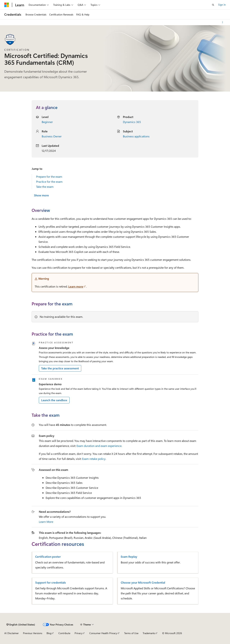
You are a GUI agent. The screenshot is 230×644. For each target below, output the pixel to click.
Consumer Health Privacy (103, 633)
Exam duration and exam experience (99, 446)
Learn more (76, 286)
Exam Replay (129, 557)
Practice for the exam (49, 182)
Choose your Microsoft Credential (143, 582)
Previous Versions (33, 633)
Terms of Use (131, 633)
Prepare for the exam (49, 177)
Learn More (46, 522)
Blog (49, 633)
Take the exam (45, 187)
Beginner (47, 122)
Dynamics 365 (132, 122)
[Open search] (213, 5)
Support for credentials (50, 582)
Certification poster (48, 557)
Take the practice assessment (60, 368)
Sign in (222, 5)
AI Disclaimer (11, 633)
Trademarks (149, 633)
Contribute (64, 633)
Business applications (136, 136)
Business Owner (52, 136)
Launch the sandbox (54, 400)
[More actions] (223, 22)
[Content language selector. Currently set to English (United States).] (21, 625)
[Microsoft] (7, 5)
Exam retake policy (94, 459)
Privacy (79, 633)
